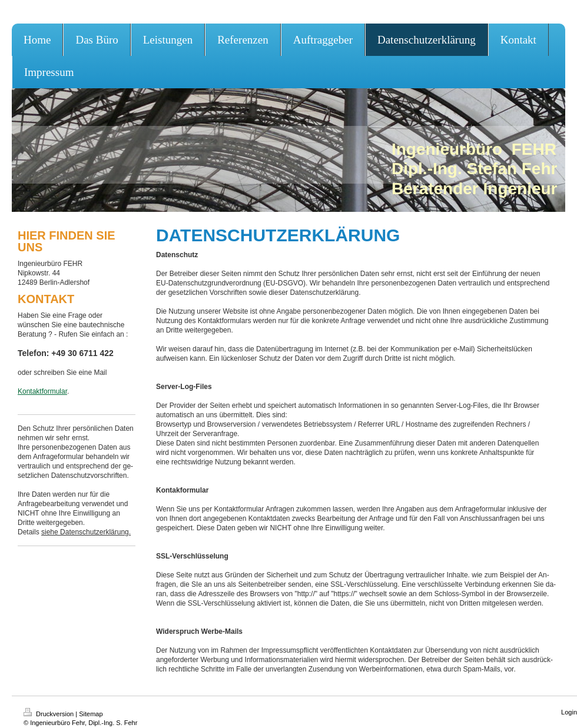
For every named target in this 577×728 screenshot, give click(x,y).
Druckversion (49, 714)
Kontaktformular (42, 391)
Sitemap (91, 714)
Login (569, 712)
